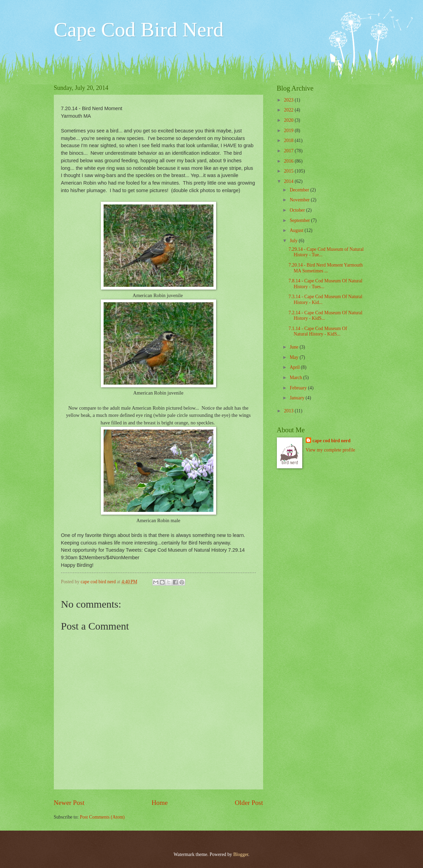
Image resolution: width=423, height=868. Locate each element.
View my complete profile (330, 450)
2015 (289, 171)
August (297, 230)
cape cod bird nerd (332, 441)
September (300, 220)
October (298, 210)
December (300, 190)
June (295, 347)
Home (160, 803)
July (294, 241)
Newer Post (69, 803)
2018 (289, 140)
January (297, 398)
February (299, 388)
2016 (289, 161)
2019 (289, 131)
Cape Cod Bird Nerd (139, 30)
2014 (289, 181)
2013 (289, 411)
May (295, 357)
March (296, 378)
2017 (289, 151)
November (300, 200)
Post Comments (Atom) (102, 817)
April (295, 367)
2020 (289, 120)
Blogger (241, 854)
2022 (289, 110)
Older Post (249, 803)
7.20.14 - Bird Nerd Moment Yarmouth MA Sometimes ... (326, 268)
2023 (289, 100)
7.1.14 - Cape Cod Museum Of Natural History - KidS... (318, 331)
